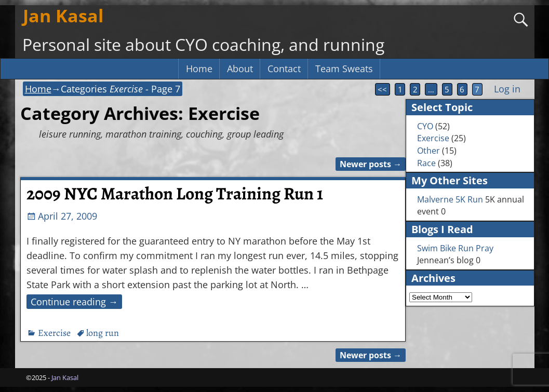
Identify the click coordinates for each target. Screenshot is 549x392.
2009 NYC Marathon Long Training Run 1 (175, 194)
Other (429, 151)
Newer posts (371, 164)
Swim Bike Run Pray (455, 248)
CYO (425, 126)
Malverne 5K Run (450, 199)
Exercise (54, 333)
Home (199, 69)
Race (426, 163)
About (240, 69)
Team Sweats (344, 69)
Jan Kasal (63, 16)
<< (382, 89)
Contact (284, 69)
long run (103, 333)
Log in (507, 89)
